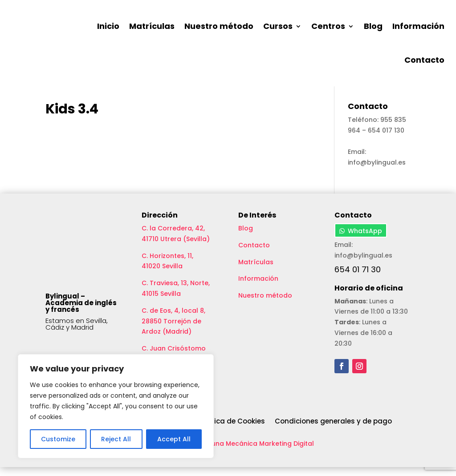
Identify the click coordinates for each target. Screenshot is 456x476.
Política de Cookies (232, 431)
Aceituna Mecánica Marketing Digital (254, 452)
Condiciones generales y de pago (333, 431)
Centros (328, 26)
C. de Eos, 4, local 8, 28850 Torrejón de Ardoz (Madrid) (173, 330)
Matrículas (152, 26)
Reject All (116, 439)
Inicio (108, 26)
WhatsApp (365, 240)
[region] (116, 406)
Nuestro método (219, 26)
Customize (58, 439)
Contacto (424, 60)
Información (418, 26)
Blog (373, 26)
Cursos (278, 26)
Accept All (174, 439)
